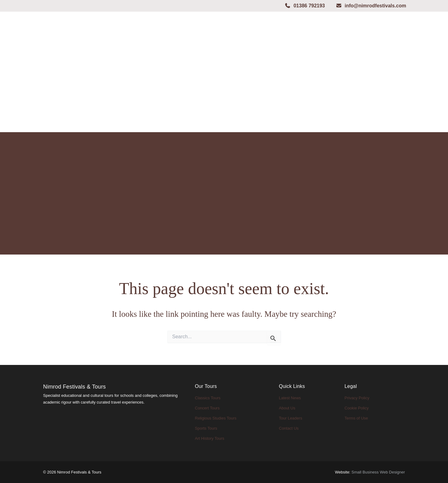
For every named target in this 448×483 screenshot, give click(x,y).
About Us (287, 408)
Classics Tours (208, 398)
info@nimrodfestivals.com (371, 6)
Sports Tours (206, 428)
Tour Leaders (291, 418)
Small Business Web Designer (378, 472)
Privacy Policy (357, 398)
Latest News (290, 398)
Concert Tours (207, 408)
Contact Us (289, 428)
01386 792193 (305, 6)
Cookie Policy (357, 408)
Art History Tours (210, 438)
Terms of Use (356, 418)
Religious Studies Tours (216, 418)
